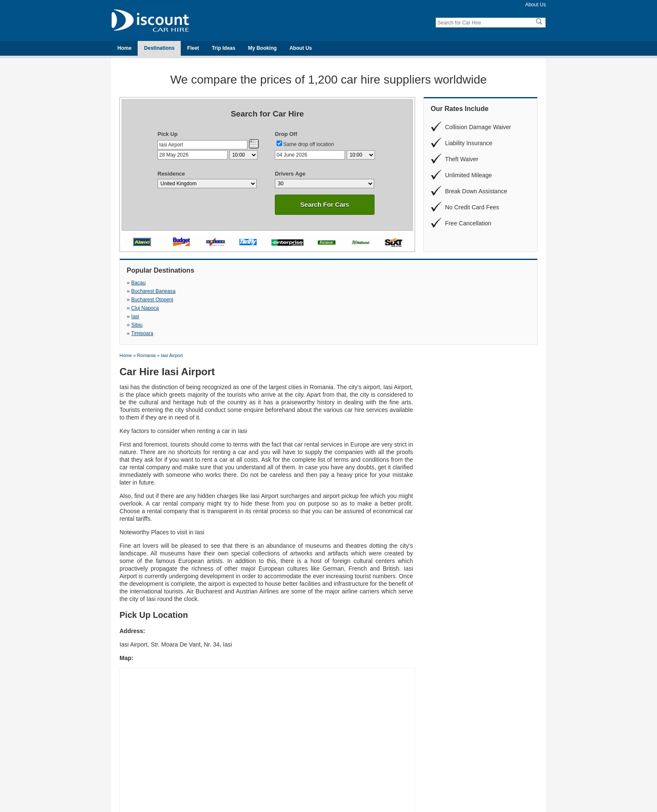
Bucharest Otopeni (349, 283)
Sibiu (235, 291)
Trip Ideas (223, 48)
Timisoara (339, 291)
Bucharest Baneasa (252, 283)
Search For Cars (325, 204)
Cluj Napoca (440, 283)
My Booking (262, 48)
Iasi (135, 291)
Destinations (159, 48)
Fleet (193, 48)
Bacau (138, 283)
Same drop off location (309, 144)
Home (124, 48)
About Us (536, 5)
